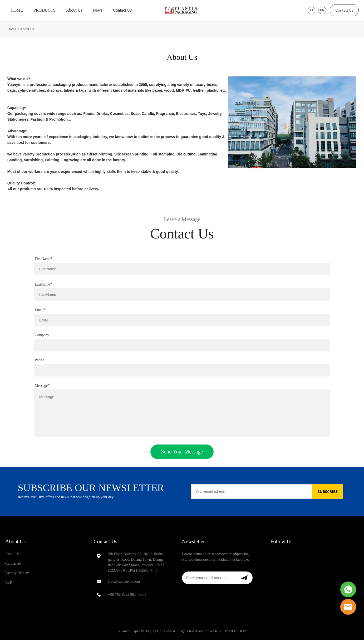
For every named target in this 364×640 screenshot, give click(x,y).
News (97, 10)
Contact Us (122, 10)
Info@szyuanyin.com (124, 581)
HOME (17, 10)
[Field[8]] (182, 269)
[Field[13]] (182, 370)
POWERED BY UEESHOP (225, 631)
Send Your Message (182, 452)
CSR (9, 582)
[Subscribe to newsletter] (244, 578)
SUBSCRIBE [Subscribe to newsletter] (328, 492)
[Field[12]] (182, 345)
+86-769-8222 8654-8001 (127, 595)
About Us (74, 10)
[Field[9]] (182, 295)
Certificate (13, 563)
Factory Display (17, 573)
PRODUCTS (45, 10)
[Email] (252, 492)
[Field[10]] (182, 320)
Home (12, 29)
